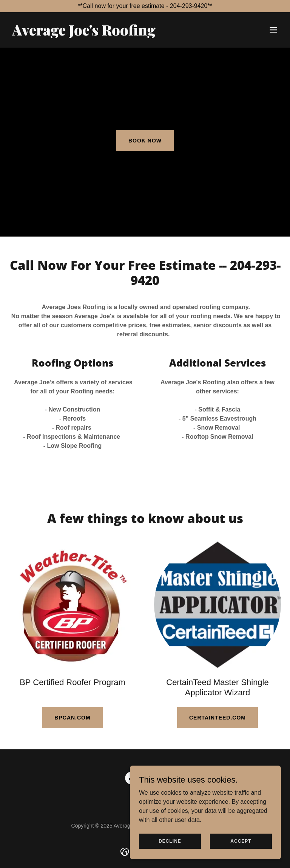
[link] (84, 33)
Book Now (145, 141)
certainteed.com (217, 718)
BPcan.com (72, 718)
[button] (273, 30)
